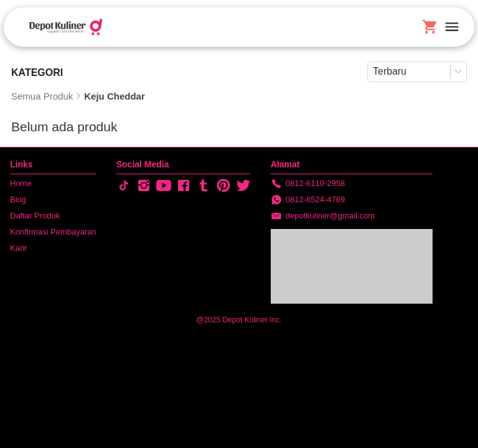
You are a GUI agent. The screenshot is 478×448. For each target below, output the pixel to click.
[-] (124, 186)
